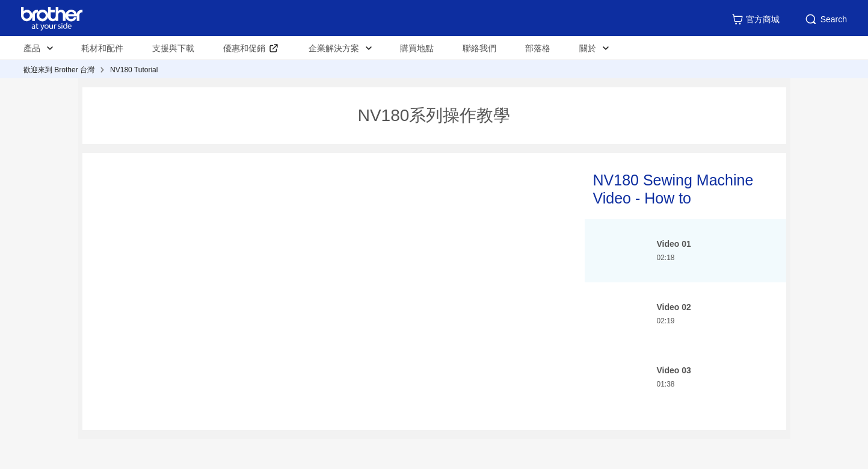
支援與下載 (173, 48)
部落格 (538, 48)
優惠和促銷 (244, 48)
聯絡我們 (479, 48)
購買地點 (417, 48)
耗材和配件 (102, 48)
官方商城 (756, 19)
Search (825, 19)
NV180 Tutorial (134, 70)
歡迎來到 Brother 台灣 (59, 70)
